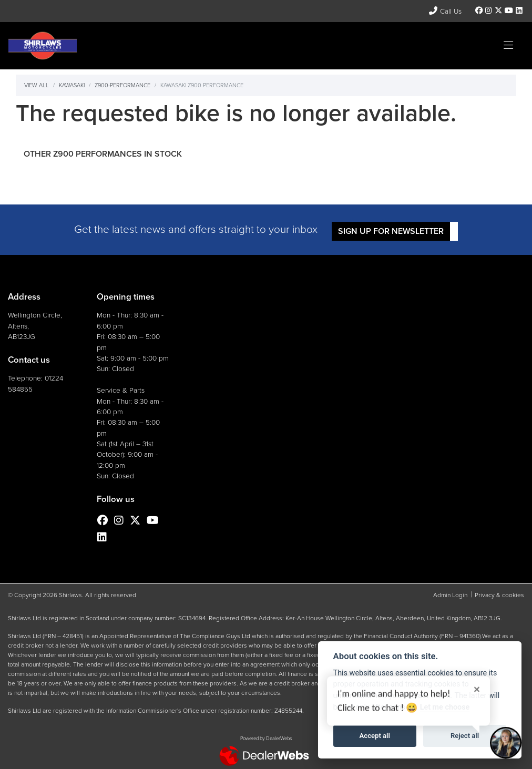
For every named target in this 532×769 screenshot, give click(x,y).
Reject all (465, 736)
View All (37, 85)
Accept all (375, 736)
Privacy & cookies (499, 595)
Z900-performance (122, 85)
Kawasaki (72, 85)
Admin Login (450, 595)
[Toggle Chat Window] (506, 743)
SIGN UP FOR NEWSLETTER (391, 231)
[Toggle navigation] (508, 46)
